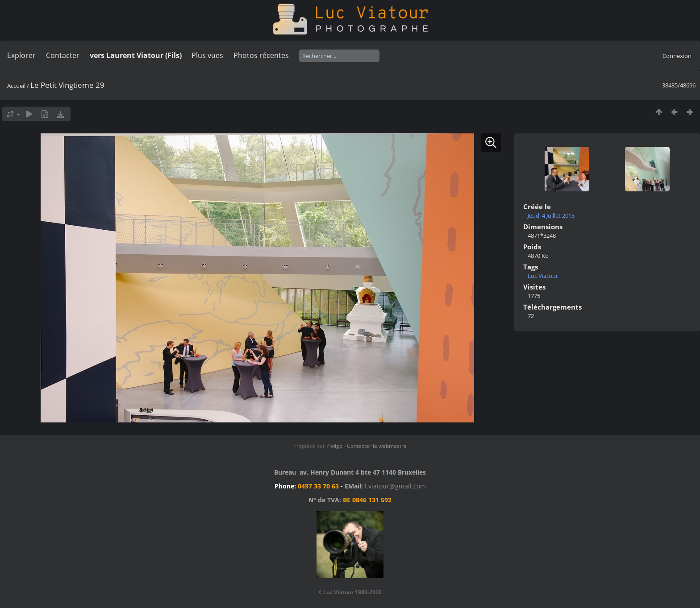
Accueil (16, 86)
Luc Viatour (543, 276)
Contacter (63, 55)
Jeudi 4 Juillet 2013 (551, 215)
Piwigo (334, 446)
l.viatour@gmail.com (395, 486)
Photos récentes (261, 55)
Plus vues (207, 55)
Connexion (677, 56)
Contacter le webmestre (377, 446)
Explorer (21, 55)
